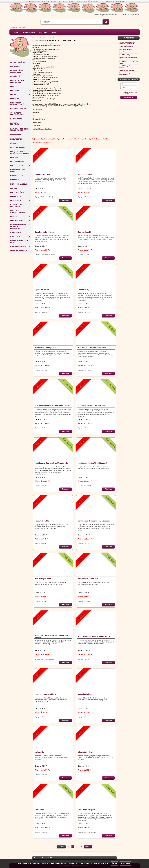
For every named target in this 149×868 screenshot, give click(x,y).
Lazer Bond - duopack (87, 810)
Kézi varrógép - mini (43, 579)
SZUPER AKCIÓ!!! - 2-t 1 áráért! (19, 242)
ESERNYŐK (15, 99)
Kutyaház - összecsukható (45, 694)
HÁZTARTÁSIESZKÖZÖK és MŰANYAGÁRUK (20, 130)
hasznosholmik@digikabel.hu (43, 106)
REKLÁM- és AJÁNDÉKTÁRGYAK (18, 212)
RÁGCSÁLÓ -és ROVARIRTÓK (16, 206)
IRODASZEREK (16, 135)
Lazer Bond (39, 810)
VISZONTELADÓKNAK (19, 251)
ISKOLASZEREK (16, 139)
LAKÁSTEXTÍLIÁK (20, 166)
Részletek (126, 863)
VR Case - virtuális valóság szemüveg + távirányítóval (127, 43)
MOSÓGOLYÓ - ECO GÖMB (18, 171)
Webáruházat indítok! (115, 1)
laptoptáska (40, 752)
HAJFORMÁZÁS (16, 119)
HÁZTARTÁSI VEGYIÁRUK (20, 124)
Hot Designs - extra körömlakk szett (92, 348)
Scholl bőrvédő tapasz (126, 55)
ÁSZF (54, 32)
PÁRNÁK (14, 188)
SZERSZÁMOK (16, 233)
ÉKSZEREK (20, 95)
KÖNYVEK (20, 157)
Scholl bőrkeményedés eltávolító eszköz (129, 63)
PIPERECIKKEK (20, 196)
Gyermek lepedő (84, 232)
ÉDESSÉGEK (20, 91)
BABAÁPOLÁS (16, 76)
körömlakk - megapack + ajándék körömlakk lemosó (52, 636)
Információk (44, 32)
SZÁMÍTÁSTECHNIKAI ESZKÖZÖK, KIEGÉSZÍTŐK (20, 227)
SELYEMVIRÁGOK (20, 221)
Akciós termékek (29, 32)
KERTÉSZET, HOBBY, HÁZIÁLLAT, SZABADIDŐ (20, 152)
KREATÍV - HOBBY (17, 162)
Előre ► (88, 847)
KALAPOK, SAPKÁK (18, 147)
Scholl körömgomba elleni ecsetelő (127, 67)
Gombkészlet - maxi (43, 174)
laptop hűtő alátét (85, 694)
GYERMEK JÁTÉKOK (18, 109)
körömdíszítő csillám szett (88, 579)
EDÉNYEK (14, 86)
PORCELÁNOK (20, 201)
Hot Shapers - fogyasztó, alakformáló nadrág (52, 405)
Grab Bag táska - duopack (45, 232)
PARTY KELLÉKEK (17, 192)
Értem (115, 863)
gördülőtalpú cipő (85, 174)
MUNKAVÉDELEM (17, 176)
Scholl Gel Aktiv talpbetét (127, 70)
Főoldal (16, 32)
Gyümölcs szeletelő (43, 290)
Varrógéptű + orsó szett (126, 46)
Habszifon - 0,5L (84, 290)
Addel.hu (30, 1)
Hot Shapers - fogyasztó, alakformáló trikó (52, 463)
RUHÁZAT (20, 217)
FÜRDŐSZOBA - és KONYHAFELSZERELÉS (20, 104)
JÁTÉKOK (20, 143)
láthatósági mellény (86, 752)
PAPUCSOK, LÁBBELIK (19, 184)
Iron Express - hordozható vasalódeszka (94, 521)
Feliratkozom (129, 97)
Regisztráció (135, 15)
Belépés (126, 15)
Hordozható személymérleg (46, 348)
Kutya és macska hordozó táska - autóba (94, 636)
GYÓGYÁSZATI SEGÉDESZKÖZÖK (20, 114)
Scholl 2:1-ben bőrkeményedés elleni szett (128, 58)
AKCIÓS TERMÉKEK (18, 62)
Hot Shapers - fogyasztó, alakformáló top (94, 405)
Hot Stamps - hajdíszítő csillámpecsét (93, 463)
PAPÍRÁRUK (20, 180)
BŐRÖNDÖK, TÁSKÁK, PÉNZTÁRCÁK (19, 81)
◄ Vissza (61, 847)
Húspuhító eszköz (42, 521)
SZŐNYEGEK (20, 237)
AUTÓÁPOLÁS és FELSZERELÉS (17, 71)
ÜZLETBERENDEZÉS (20, 247)
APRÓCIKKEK (20, 66)
